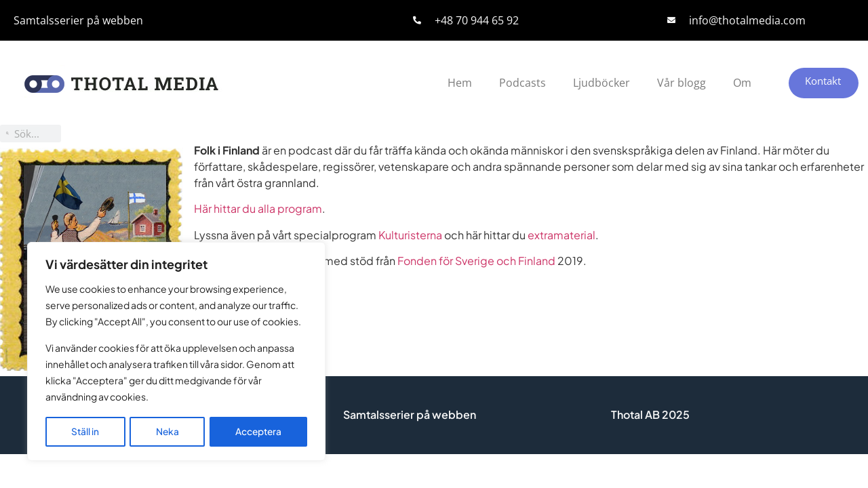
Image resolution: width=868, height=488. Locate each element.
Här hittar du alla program (258, 208)
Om (742, 83)
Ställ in (85, 432)
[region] (176, 352)
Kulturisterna (410, 235)
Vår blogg (682, 83)
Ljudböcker (601, 83)
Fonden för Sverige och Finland (476, 261)
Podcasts (522, 83)
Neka (166, 432)
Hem (460, 83)
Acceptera (258, 432)
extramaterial (561, 235)
